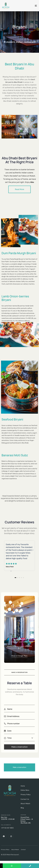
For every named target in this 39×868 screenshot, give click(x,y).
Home (23, 786)
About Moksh (25, 804)
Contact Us (25, 799)
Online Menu (25, 790)
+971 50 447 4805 (7, 828)
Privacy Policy (26, 795)
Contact (23, 850)
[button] (19, 189)
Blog (22, 808)
